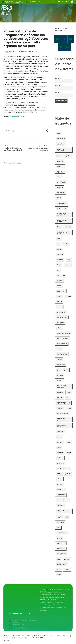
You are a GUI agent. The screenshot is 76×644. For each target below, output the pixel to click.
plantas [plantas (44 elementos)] (68, 474)
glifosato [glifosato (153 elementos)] (60, 392)
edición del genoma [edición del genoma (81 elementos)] (64, 333)
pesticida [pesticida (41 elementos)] (60, 458)
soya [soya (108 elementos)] (58, 528)
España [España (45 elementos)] (59, 349)
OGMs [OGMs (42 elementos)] (59, 447)
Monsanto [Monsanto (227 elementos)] (60, 432)
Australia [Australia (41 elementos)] (60, 187)
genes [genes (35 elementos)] (66, 370)
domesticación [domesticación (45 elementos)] (62, 317)
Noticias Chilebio (26, 51)
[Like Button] (37, 51)
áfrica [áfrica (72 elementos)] (59, 575)
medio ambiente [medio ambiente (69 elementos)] (62, 413)
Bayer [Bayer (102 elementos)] (59, 198)
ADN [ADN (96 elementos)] (58, 133)
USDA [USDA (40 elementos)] (59, 570)
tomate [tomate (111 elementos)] (59, 538)
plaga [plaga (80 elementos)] (59, 468)
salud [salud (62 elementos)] (67, 500)
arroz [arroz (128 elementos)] (58, 177)
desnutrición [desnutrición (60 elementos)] (61, 312)
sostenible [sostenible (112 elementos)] (60, 522)
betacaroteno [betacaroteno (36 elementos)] (62, 203)
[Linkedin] (61, 47)
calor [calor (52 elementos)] (59, 239)
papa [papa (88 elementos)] (69, 453)
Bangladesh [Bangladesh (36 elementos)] (61, 193)
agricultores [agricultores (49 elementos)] (61, 139)
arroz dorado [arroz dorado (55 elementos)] (61, 182)
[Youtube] (71, 39)
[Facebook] (58, 39)
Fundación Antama (17, 116)
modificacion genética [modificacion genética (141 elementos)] (61, 426)
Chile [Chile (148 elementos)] (69, 260)
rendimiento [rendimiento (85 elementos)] (61, 495)
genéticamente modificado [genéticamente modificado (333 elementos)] (62, 386)
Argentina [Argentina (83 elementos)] (60, 172)
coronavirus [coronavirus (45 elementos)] (61, 275)
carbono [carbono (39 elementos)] (60, 254)
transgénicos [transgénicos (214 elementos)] (61, 554)
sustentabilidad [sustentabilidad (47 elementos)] (62, 533)
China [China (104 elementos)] (59, 265)
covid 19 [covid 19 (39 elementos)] (60, 281)
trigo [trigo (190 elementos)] (58, 559)
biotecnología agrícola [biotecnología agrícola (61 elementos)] (62, 214)
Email (57, 92)
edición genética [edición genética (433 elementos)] (63, 338)
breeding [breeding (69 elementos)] (68, 227)
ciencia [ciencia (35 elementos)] (68, 265)
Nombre (58, 78)
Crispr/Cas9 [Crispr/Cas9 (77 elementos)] (61, 291)
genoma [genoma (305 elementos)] (60, 375)
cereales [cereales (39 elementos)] (60, 260)
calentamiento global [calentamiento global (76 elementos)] (62, 233)
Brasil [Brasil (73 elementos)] (59, 227)
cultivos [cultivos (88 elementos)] (68, 296)
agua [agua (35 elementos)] (59, 156)
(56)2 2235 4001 (34, 2)
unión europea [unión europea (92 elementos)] (62, 564)
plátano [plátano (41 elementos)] (59, 479)
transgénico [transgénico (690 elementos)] (61, 549)
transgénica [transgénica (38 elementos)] (61, 543)
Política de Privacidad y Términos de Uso (40, 636)
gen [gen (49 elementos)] (58, 370)
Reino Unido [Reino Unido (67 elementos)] (61, 489)
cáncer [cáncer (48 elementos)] (59, 302)
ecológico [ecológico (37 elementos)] (60, 323)
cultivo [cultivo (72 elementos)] (59, 296)
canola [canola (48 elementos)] (59, 249)
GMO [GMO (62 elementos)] (69, 392)
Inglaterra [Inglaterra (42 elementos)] (60, 408)
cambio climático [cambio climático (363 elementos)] (63, 244)
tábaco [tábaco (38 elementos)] (67, 559)
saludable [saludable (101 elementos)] (60, 505)
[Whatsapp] (67, 47)
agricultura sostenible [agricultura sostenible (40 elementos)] (61, 150)
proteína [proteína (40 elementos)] (60, 484)
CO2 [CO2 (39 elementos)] (58, 270)
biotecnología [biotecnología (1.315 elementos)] (62, 208)
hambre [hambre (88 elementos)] (60, 397)
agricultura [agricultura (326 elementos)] (61, 144)
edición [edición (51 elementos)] (59, 328)
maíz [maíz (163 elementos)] (69, 408)
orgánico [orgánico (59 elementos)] (60, 453)
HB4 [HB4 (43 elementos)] (68, 397)
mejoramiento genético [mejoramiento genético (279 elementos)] (62, 419)
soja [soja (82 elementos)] (67, 517)
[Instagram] (64, 39)
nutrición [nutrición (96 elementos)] (60, 442)
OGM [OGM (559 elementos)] (69, 442)
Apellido (58, 85)
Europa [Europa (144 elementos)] (59, 359)
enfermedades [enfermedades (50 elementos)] (62, 344)
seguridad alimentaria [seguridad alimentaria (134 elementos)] (61, 511)
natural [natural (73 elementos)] (59, 437)
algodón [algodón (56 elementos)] (68, 156)
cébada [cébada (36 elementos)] (59, 307)
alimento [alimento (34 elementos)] (60, 161)
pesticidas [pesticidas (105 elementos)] (60, 463)
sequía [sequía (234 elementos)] (59, 517)
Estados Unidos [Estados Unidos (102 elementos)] (62, 354)
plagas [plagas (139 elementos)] (67, 468)
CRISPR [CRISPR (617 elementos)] (59, 286)
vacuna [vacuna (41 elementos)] (67, 570)
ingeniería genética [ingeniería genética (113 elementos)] (63, 403)
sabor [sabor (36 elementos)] (59, 500)
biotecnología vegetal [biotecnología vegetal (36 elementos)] (62, 221)
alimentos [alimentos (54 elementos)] (60, 166)
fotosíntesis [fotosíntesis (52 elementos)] (61, 365)
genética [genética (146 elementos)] (60, 380)
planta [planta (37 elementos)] (59, 474)
